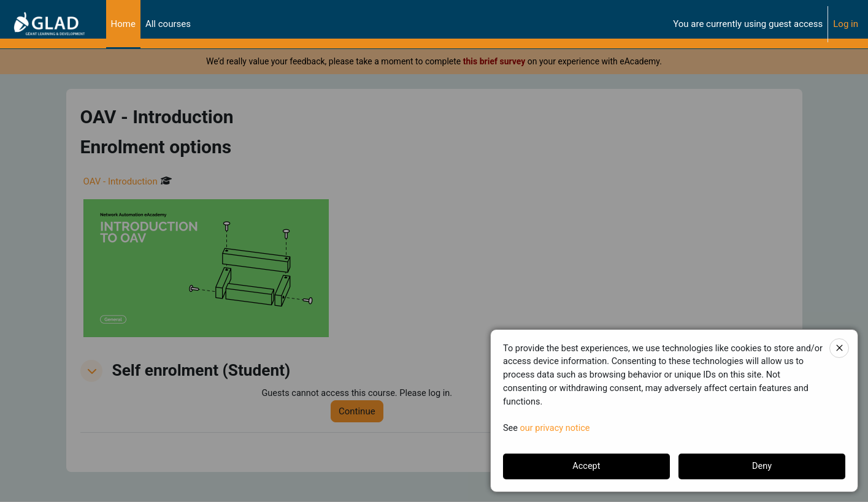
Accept (586, 466)
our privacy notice (557, 427)
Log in (846, 24)
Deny (762, 466)
